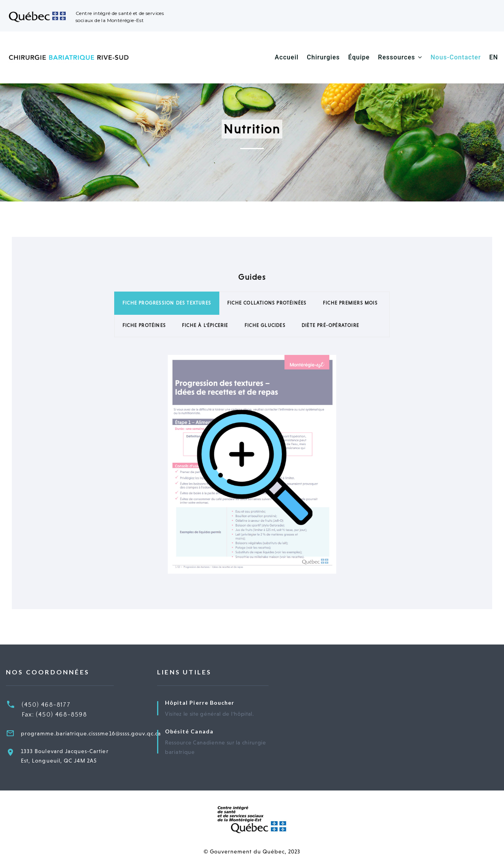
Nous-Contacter (456, 57)
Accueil (287, 57)
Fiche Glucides (265, 325)
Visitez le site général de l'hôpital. (209, 714)
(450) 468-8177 (46, 705)
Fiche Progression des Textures (167, 303)
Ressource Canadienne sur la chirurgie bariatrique (216, 747)
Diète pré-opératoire (330, 325)
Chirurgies (323, 57)
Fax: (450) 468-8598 (54, 715)
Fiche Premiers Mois (350, 303)
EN (494, 57)
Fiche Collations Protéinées (267, 303)
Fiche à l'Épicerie (205, 325)
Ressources (397, 57)
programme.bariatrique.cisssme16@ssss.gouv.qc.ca (91, 733)
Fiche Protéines (144, 325)
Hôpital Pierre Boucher (200, 703)
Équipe (359, 57)
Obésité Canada (189, 731)
